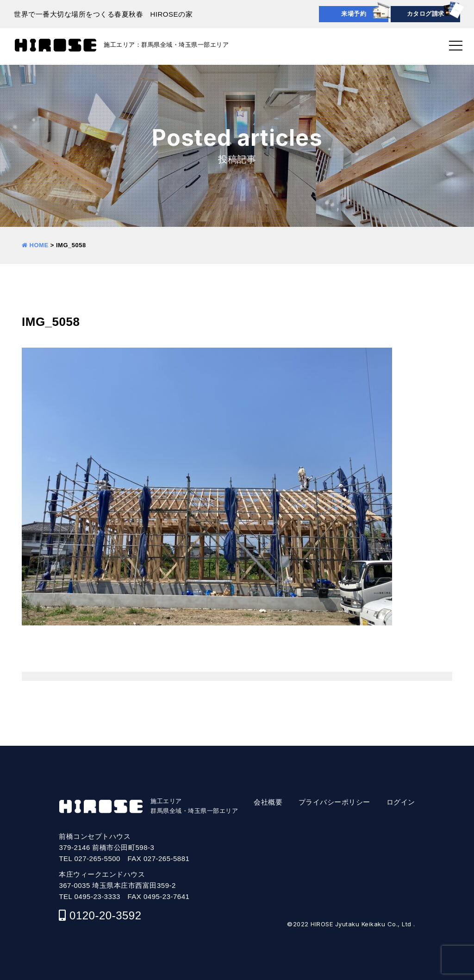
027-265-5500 (97, 858)
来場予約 (354, 14)
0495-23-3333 (97, 896)
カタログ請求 (426, 14)
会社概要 (268, 802)
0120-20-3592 (105, 915)
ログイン (401, 802)
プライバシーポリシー (334, 802)
